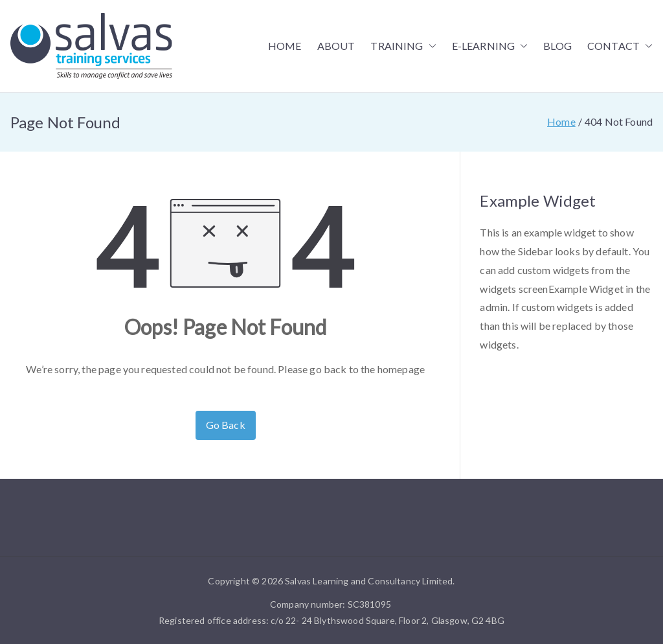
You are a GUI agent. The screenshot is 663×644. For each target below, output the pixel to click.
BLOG (557, 46)
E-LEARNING (490, 46)
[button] (430, 46)
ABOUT (336, 46)
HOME (285, 46)
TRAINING (403, 46)
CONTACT (620, 46)
